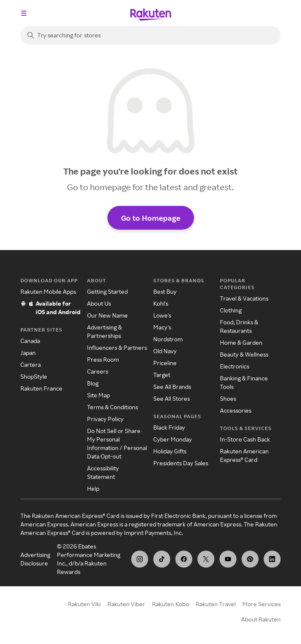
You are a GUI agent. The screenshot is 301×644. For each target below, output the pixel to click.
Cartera (31, 364)
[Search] (150, 35)
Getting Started (107, 291)
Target (162, 375)
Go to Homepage (151, 218)
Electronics (235, 366)
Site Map (98, 395)
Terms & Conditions (113, 407)
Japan (28, 353)
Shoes (228, 398)
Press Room (103, 359)
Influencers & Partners (117, 347)
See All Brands (172, 387)
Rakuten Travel (216, 604)
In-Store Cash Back (245, 439)
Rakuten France (41, 388)
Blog (93, 383)
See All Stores (172, 398)
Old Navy (165, 351)
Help (93, 488)
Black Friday (169, 427)
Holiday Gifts (170, 451)
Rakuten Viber (126, 604)
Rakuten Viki (84, 604)
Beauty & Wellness (244, 354)
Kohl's (161, 303)
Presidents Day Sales (181, 463)
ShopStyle (34, 376)
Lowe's (162, 315)
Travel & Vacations (244, 298)
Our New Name (107, 315)
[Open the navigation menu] (24, 13)
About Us (99, 303)
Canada (30, 341)
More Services (262, 604)
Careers (98, 371)
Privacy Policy (105, 419)
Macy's (162, 327)
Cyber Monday (173, 439)
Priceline (165, 363)
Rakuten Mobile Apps (48, 291)
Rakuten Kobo (170, 604)
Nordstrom (168, 339)
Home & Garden (241, 342)
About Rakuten (261, 619)
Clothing (231, 310)
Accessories (236, 410)
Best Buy (165, 291)
